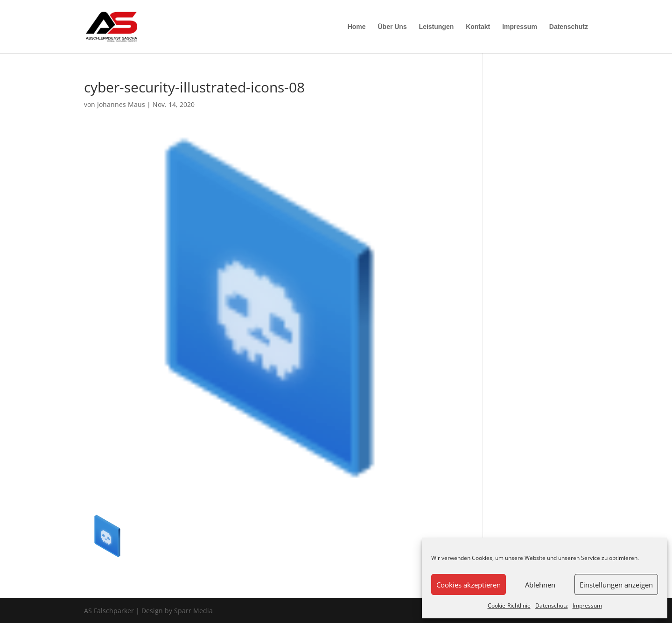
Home (357, 27)
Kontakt (478, 27)
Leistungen (437, 27)
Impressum (587, 605)
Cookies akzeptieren (469, 585)
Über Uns (392, 27)
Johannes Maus (121, 104)
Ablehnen (540, 585)
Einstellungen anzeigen (616, 585)
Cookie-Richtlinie (509, 605)
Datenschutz (552, 605)
